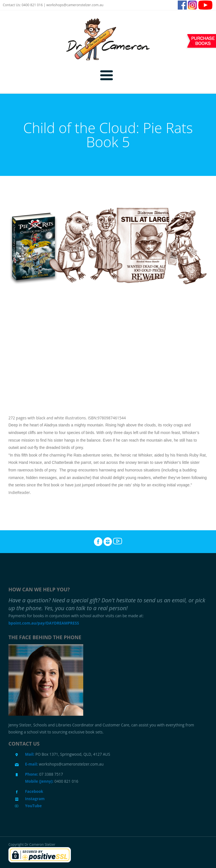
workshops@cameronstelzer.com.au (75, 5)
